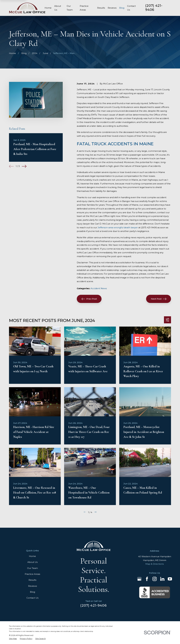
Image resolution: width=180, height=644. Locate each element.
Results (32, 580)
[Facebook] (147, 579)
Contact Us (32, 598)
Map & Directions (155, 564)
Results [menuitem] (101, 8)
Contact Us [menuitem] (131, 8)
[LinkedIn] (162, 579)
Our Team (32, 568)
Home (32, 556)
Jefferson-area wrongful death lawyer (118, 227)
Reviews (32, 586)
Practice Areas (32, 574)
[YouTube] (170, 579)
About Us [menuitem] (58, 8)
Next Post (159, 299)
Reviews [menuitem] (112, 8)
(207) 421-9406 (154, 8)
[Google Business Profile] (139, 579)
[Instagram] (155, 579)
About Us (32, 562)
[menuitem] (13, 639)
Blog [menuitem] (122, 8)
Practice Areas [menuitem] (84, 8)
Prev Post (89, 299)
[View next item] (24, 166)
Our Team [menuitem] (70, 8)
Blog (32, 592)
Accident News (99, 288)
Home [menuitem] (48, 8)
